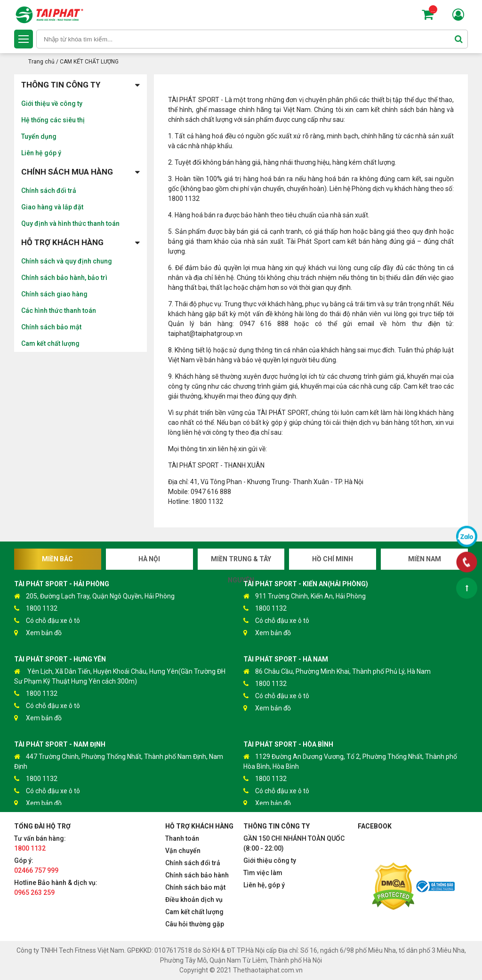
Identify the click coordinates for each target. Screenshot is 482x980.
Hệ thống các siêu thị (53, 120)
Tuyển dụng (39, 136)
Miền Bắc (57, 559)
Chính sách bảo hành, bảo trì (64, 278)
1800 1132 (36, 609)
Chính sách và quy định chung (67, 261)
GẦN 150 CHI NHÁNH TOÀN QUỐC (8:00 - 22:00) (294, 843)
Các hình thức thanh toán (59, 311)
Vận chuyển (183, 851)
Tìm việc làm (263, 873)
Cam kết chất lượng (50, 343)
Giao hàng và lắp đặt (52, 207)
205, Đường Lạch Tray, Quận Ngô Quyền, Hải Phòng (94, 596)
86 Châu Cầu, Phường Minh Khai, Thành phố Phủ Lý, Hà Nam (337, 672)
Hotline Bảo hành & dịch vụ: (56, 888)
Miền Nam (425, 559)
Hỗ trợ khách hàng (80, 243)
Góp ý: (36, 865)
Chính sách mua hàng (80, 172)
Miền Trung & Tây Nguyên (241, 562)
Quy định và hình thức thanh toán (70, 223)
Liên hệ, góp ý (264, 885)
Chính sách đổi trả (49, 191)
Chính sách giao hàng (54, 294)
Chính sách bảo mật (51, 327)
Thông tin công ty (80, 85)
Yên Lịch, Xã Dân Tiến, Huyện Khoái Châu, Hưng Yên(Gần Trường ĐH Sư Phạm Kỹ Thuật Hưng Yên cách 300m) (120, 676)
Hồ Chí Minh (333, 559)
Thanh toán (182, 838)
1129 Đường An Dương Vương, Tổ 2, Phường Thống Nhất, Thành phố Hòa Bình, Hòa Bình (350, 761)
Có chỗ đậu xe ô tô (47, 621)
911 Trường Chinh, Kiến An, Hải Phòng (305, 596)
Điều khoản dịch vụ (194, 900)
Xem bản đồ (38, 633)
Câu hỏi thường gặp (195, 924)
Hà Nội (149, 559)
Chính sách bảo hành (197, 875)
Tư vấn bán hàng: (40, 843)
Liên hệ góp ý (41, 153)
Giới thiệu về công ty (52, 104)
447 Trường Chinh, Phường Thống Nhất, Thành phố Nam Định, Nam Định (119, 761)
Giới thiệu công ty (270, 860)
